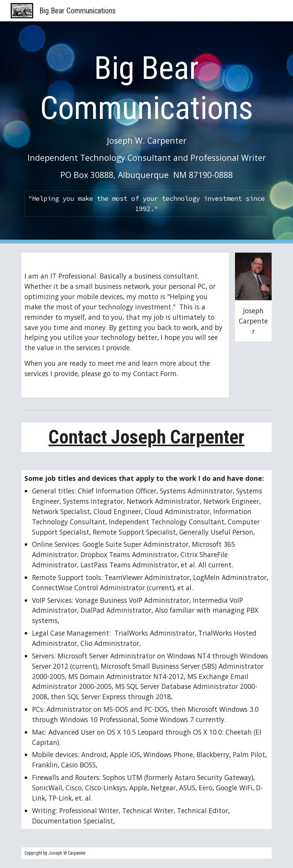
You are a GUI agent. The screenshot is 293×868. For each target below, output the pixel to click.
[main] (146, 114)
